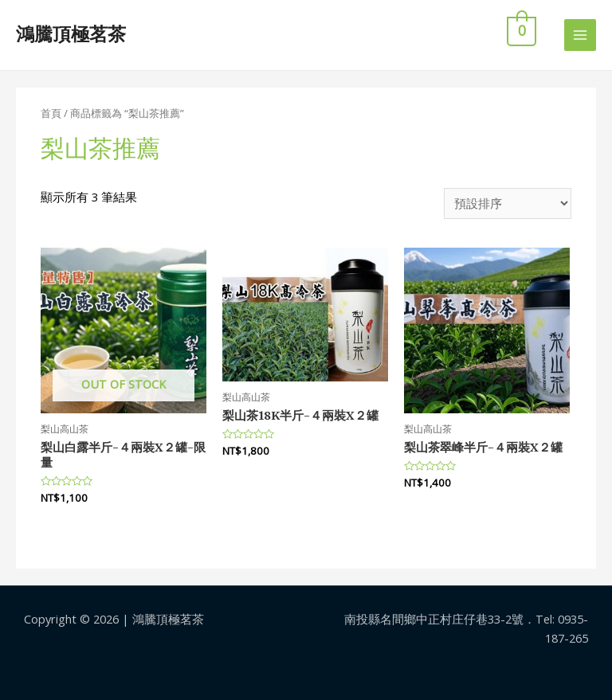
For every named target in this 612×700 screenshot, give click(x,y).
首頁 (51, 113)
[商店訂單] (508, 203)
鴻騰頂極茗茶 (71, 34)
